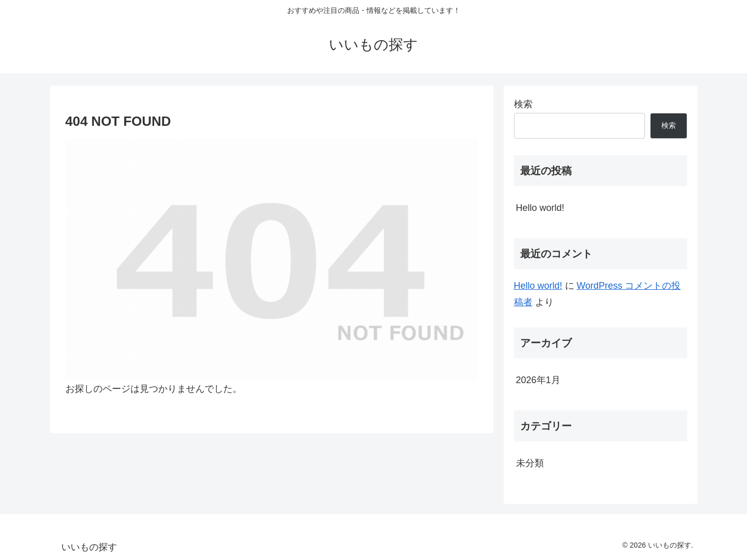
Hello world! (540, 208)
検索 (523, 104)
